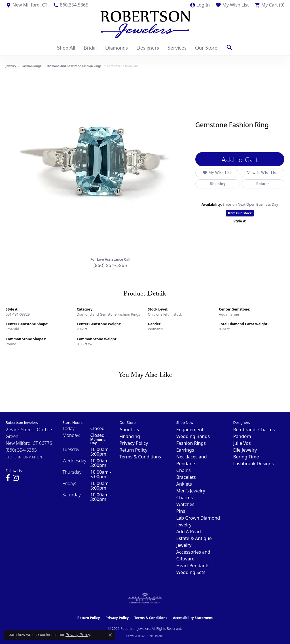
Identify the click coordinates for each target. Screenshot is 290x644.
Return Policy (133, 450)
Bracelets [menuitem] (186, 477)
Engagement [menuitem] (190, 430)
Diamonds (117, 47)
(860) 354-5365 (110, 265)
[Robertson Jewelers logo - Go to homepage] (145, 25)
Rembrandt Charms (254, 430)
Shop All (66, 47)
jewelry (11, 66)
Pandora (242, 436)
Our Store (206, 47)
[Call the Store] (21, 450)
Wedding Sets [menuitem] (191, 572)
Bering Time (246, 457)
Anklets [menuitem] (184, 484)
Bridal (90, 47)
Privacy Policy (134, 443)
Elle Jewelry (245, 450)
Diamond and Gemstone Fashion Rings (74, 66)
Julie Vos (242, 443)
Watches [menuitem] (185, 504)
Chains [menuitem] (184, 470)
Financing (130, 436)
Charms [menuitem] (185, 498)
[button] (200, 5)
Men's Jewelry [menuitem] (191, 491)
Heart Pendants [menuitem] (193, 566)
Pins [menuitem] (181, 511)
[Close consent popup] (110, 635)
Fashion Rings (32, 66)
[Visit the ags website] (145, 598)
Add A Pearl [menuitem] (189, 532)
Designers (148, 47)
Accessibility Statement (193, 618)
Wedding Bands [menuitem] (193, 436)
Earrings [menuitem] (185, 450)
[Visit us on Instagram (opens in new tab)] (16, 478)
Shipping (218, 184)
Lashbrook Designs (253, 464)
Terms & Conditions (140, 457)
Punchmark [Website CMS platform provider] (155, 636)
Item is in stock (240, 213)
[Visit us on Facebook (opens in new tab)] (8, 478)
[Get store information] (24, 457)
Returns (263, 184)
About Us (129, 430)
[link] (27, 5)
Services (177, 47)
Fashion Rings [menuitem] (191, 443)
